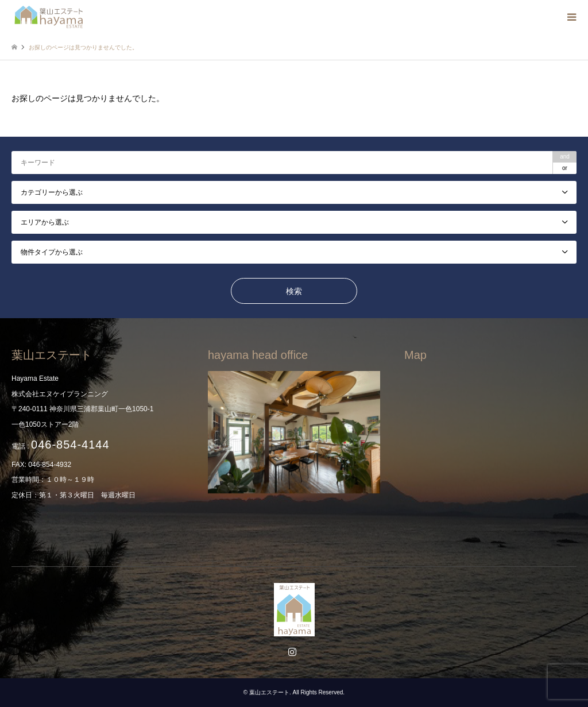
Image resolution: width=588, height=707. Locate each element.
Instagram (294, 653)
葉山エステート (269, 692)
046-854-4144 (70, 445)
